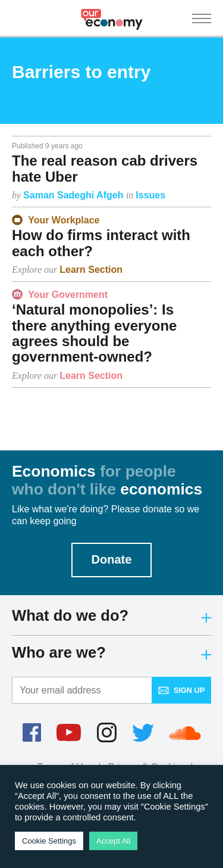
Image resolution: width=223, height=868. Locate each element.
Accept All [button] (113, 841)
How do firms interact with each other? (101, 243)
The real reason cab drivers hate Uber (105, 168)
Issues (150, 195)
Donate (112, 559)
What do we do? (111, 615)
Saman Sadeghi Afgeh (75, 195)
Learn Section (91, 270)
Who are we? (111, 652)
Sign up (182, 690)
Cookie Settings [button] (49, 841)
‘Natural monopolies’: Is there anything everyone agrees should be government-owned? (94, 333)
